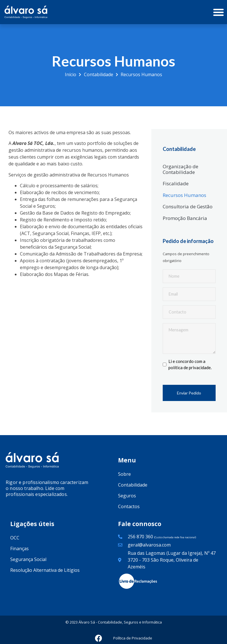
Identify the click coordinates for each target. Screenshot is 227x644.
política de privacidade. (190, 369)
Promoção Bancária (185, 218)
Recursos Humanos (184, 195)
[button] (218, 12)
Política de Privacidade (133, 640)
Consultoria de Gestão (188, 206)
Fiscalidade (176, 183)
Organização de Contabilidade (180, 169)
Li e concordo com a (190, 366)
